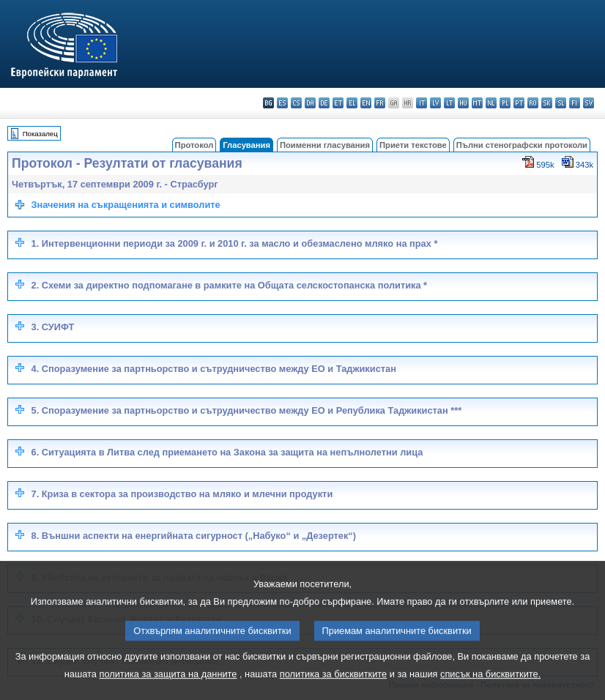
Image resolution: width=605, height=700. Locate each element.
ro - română (533, 103)
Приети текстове (413, 145)
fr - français (380, 103)
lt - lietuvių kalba (449, 103)
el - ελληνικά (352, 103)
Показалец (40, 134)
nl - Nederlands (491, 103)
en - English (366, 103)
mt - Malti (477, 103)
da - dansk (310, 103)
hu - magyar (463, 103)
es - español (282, 103)
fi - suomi (575, 103)
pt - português (519, 103)
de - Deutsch (324, 103)
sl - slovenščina (561, 103)
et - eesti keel (338, 103)
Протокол (194, 145)
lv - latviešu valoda (435, 103)
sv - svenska (589, 103)
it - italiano (422, 103)
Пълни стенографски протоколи (522, 145)
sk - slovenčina (547, 103)
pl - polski (505, 103)
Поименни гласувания (325, 145)
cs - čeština (296, 103)
